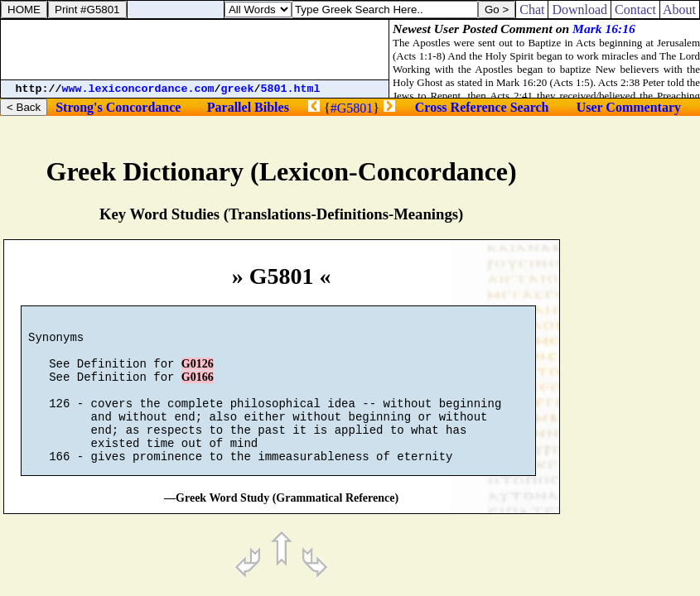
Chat (532, 10)
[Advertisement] (195, 50)
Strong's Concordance (118, 107)
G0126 (198, 374)
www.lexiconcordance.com (138, 89)
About (680, 10)
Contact (635, 10)
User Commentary (629, 107)
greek (238, 89)
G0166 (198, 389)
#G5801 (352, 108)
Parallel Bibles (248, 107)
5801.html (291, 89)
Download (579, 10)
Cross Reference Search (482, 107)
